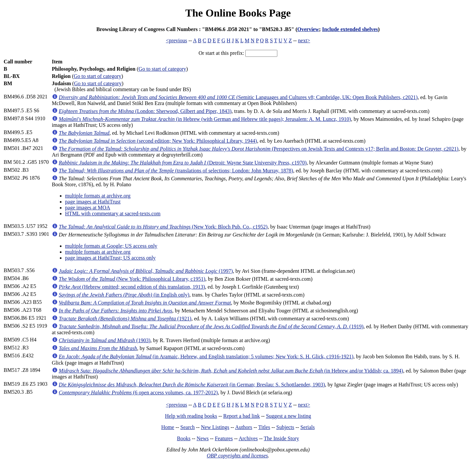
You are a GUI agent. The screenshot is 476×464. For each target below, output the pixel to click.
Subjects (285, 427)
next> (304, 40)
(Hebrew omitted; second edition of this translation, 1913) (132, 287)
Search (188, 427)
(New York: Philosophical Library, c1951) (132, 279)
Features (224, 438)
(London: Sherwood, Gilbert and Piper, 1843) (145, 111)
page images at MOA (88, 208)
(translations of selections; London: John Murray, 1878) (176, 171)
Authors (244, 427)
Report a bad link (241, 416)
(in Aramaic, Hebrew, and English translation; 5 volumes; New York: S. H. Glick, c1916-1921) (206, 357)
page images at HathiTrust (93, 202)
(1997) (146, 271)
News (203, 438)
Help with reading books (191, 416)
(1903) (105, 340)
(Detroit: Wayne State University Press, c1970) (183, 163)
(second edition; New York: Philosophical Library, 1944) (158, 141)
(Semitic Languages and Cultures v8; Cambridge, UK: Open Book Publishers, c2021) (238, 97)
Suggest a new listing (289, 416)
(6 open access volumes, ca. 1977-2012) (138, 393)
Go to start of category (162, 69)
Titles (264, 427)
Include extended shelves (350, 29)
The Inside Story (281, 438)
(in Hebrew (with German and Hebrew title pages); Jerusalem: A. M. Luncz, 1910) (205, 119)
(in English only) (124, 295)
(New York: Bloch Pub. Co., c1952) (163, 227)
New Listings (215, 427)
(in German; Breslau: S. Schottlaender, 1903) (192, 385)
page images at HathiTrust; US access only (110, 258)
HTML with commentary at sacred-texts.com (113, 214)
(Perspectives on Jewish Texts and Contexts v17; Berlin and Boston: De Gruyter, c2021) (259, 149)
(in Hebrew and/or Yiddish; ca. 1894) (231, 371)
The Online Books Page (238, 13)
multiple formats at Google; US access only (111, 246)
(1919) (211, 326)
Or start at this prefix (221, 53)
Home (168, 427)
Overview (308, 29)
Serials (308, 427)
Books (184, 438)
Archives (248, 438)
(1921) (125, 319)
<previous (177, 40)
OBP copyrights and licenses (237, 456)
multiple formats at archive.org (98, 196)
